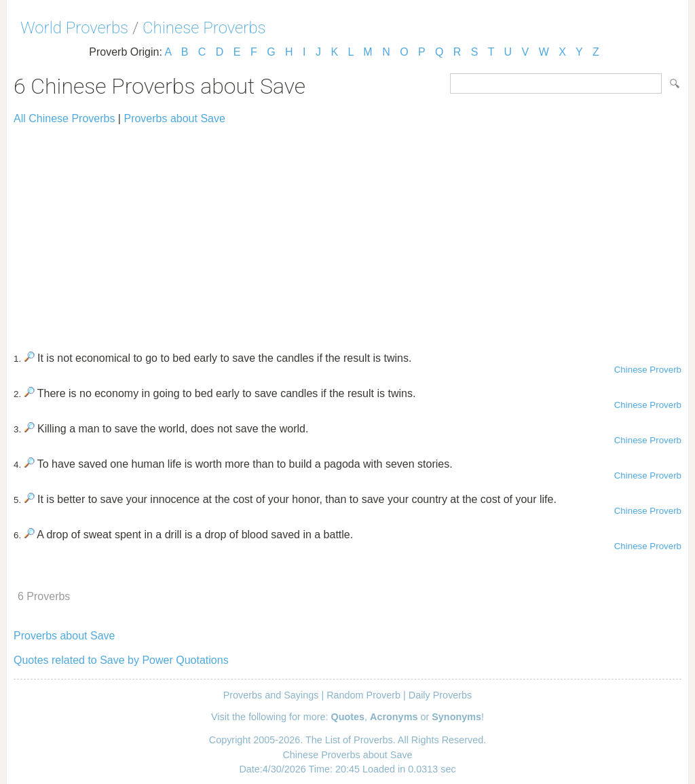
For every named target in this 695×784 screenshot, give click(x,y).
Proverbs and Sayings (271, 695)
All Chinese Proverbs (64, 118)
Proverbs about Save (174, 118)
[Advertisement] (347, 232)
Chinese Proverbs (204, 28)
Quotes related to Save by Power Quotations (121, 660)
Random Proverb (363, 695)
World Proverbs (74, 28)
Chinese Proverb (648, 370)
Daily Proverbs (440, 695)
